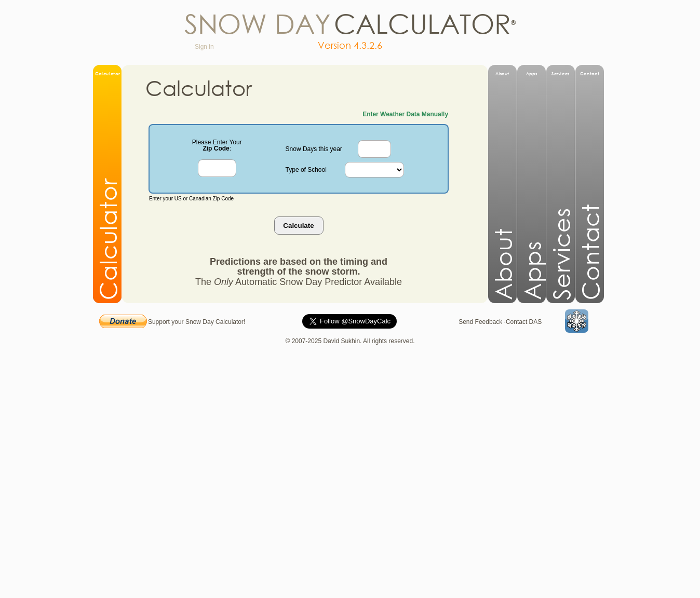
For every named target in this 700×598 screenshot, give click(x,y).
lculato (435, 23)
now (232, 23)
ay (313, 23)
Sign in (207, 47)
